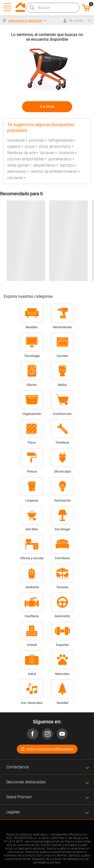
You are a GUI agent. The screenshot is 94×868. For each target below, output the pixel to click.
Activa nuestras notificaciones (50, 749)
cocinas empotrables (26, 159)
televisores (17, 171)
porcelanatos (60, 159)
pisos (30, 146)
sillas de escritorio (55, 146)
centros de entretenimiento (54, 171)
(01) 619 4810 (13, 842)
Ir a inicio (47, 106)
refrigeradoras (61, 140)
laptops (67, 165)
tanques (47, 153)
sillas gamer (18, 165)
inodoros (66, 153)
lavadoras (16, 140)
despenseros (44, 165)
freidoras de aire (21, 153)
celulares (15, 178)
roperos (14, 146)
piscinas (36, 140)
